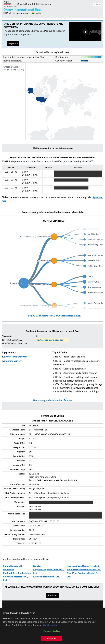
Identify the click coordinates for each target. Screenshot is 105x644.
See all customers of (54, 316)
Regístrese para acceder (50, 340)
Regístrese (13, 44)
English (42, 609)
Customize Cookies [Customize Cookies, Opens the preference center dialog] (52, 638)
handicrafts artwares (16, 357)
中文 (65, 609)
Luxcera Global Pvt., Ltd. (47, 577)
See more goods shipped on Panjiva (52, 400)
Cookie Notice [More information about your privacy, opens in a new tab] (50, 633)
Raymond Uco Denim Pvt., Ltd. (83, 566)
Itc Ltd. (37, 566)
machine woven (13, 361)
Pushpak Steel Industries (17, 573)
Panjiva (10, 4)
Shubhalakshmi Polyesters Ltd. (84, 570)
